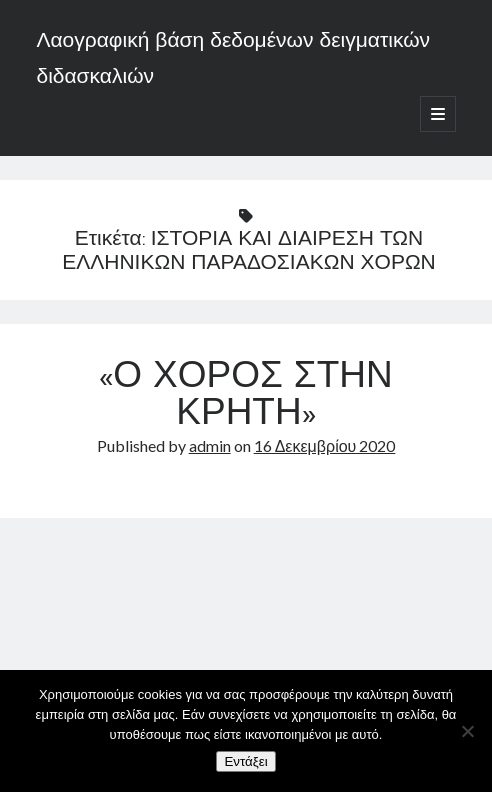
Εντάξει (245, 761)
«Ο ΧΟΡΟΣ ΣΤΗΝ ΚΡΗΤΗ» (245, 396)
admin (210, 445)
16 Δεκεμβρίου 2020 (325, 445)
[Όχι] (467, 731)
